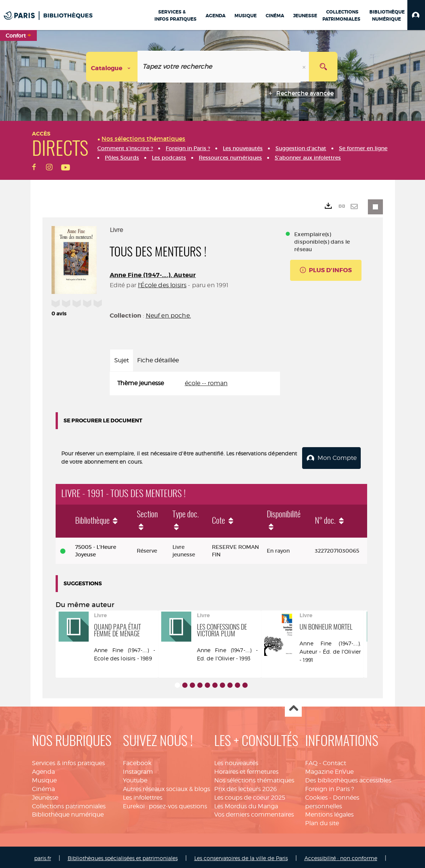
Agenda (43, 769)
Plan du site (322, 821)
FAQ (311, 761)
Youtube (135, 778)
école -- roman (206, 383)
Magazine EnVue (329, 769)
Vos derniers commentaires (254, 812)
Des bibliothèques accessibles (348, 778)
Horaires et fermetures (246, 769)
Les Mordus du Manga (246, 804)
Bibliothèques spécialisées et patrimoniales (123, 856)
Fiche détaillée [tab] (158, 360)
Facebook (137, 761)
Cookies (316, 795)
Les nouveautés (236, 761)
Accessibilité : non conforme (341, 856)
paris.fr (43, 856)
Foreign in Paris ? (330, 787)
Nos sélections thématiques (254, 778)
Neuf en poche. (168, 316)
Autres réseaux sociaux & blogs (166, 787)
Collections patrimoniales (69, 804)
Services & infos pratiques (68, 761)
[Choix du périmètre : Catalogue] (112, 67)
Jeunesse (45, 795)
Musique (44, 778)
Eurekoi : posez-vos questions (165, 804)
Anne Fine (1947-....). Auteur (153, 275)
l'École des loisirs (162, 285)
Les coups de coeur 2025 (250, 795)
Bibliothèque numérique (68, 812)
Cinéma (43, 787)
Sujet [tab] (122, 360)
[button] (416, 15)
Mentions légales (329, 812)
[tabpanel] (195, 384)
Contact (334, 761)
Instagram (138, 769)
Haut (293, 706)
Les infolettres (143, 795)
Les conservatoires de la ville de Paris (241, 856)
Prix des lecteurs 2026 (246, 787)
